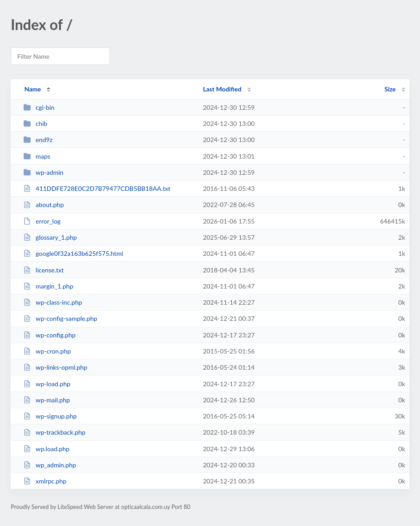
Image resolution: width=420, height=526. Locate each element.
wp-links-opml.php (55, 367)
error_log (42, 221)
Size (390, 89)
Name (32, 89)
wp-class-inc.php (53, 302)
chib (35, 123)
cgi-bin (39, 107)
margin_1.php (48, 286)
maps (37, 156)
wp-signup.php (50, 416)
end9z (38, 140)
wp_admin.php (50, 465)
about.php (43, 205)
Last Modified (222, 89)
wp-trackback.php (54, 432)
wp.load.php (46, 449)
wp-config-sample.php (60, 318)
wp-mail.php (47, 400)
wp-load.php (47, 384)
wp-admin (43, 172)
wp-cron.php (47, 351)
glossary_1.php (50, 237)
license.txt (43, 270)
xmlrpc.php (45, 481)
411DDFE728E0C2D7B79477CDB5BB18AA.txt (97, 188)
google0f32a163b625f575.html (73, 253)
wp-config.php (49, 335)
